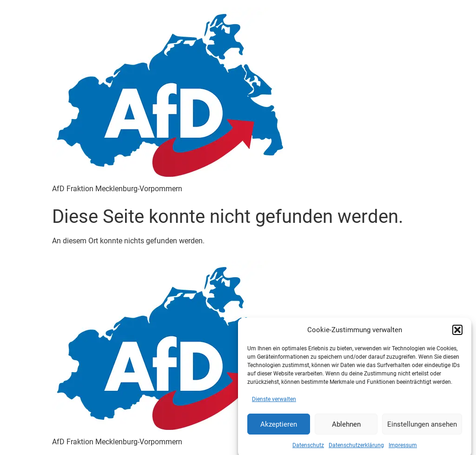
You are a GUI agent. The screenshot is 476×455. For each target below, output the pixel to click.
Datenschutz (308, 448)
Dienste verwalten (274, 402)
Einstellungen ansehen (422, 427)
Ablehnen (346, 427)
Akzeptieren (279, 427)
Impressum (403, 448)
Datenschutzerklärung (356, 448)
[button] (457, 333)
